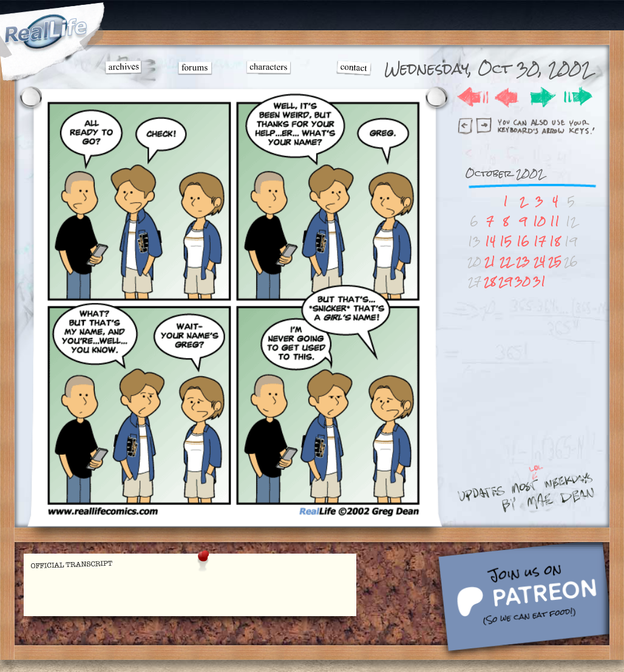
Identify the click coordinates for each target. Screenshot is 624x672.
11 (555, 221)
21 (490, 261)
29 (505, 281)
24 (539, 261)
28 (490, 281)
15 (506, 241)
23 (523, 261)
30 (523, 281)
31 (539, 281)
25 (555, 261)
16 (523, 241)
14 (490, 241)
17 (540, 241)
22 (506, 261)
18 (555, 241)
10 (539, 221)
